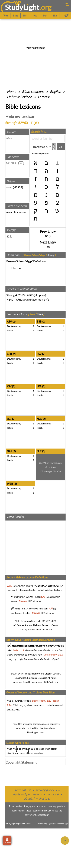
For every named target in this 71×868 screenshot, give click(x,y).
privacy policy (45, 790)
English (55, 91)
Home (12, 91)
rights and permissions (27, 794)
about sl (29, 798)
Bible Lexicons (33, 91)
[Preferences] (67, 16)
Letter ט (44, 97)
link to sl (45, 798)
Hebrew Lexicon (19, 97)
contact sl (53, 794)
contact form (43, 815)
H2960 (45, 613)
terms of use (23, 790)
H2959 (18, 187)
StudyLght (22, 7)
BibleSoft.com (51, 682)
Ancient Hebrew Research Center (42, 625)
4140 (10, 299)
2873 (21, 295)
